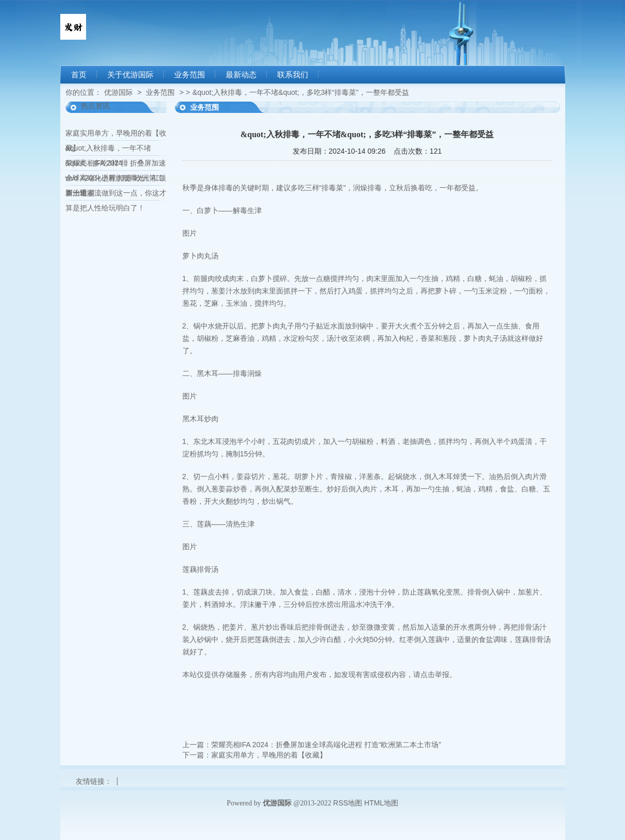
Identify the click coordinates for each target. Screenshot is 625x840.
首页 (79, 75)
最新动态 (241, 75)
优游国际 (119, 92)
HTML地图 (381, 803)
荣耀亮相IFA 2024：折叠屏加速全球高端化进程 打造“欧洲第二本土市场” (326, 745)
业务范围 (190, 75)
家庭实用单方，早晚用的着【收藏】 (269, 755)
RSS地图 (348, 803)
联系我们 (293, 75)
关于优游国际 (130, 75)
